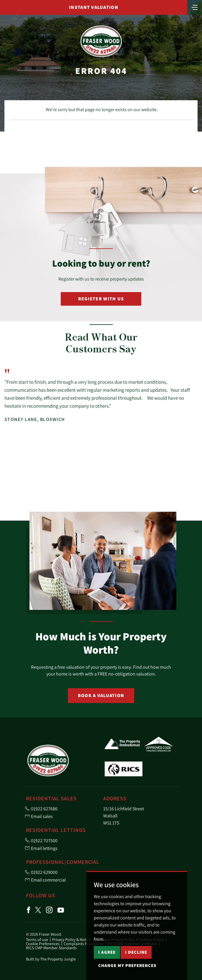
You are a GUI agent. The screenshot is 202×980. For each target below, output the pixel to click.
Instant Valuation (94, 7)
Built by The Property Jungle (51, 959)
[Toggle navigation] (195, 7)
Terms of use (37, 939)
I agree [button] (107, 952)
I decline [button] (136, 952)
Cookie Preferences (43, 944)
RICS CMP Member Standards (51, 948)
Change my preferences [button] (127, 965)
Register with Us (101, 299)
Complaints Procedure (83, 944)
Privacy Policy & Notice (72, 939)
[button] (184, 498)
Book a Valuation (101, 695)
